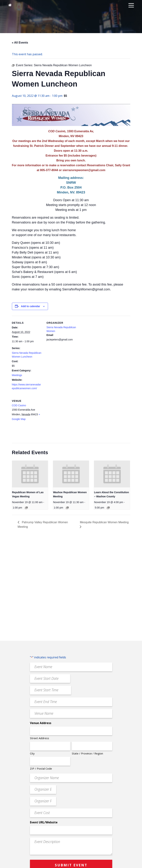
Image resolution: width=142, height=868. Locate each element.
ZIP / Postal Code (41, 768)
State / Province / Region (87, 753)
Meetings (17, 375)
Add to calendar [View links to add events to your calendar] (30, 306)
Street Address (40, 738)
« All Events (20, 43)
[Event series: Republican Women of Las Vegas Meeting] (26, 508)
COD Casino (19, 405)
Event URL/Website (44, 822)
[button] (131, 5)
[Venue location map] (66, 419)
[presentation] (30, 474)
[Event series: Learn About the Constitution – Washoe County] (108, 508)
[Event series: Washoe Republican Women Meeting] (67, 508)
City (32, 753)
